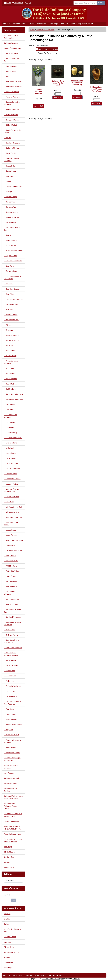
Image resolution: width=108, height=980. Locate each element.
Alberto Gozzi (10, 71)
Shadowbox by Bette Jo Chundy (13, 611)
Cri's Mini (8, 181)
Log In (28, 3)
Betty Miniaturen (11, 115)
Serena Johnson (11, 604)
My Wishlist (18, 3)
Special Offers (9, 857)
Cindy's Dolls (9, 166)
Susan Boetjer (10, 660)
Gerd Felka (9, 294)
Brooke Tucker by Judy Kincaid (13, 131)
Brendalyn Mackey (11, 120)
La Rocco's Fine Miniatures (10, 416)
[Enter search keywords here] (85, 3)
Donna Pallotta (10, 240)
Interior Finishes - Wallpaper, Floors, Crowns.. (10, 806)
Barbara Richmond (11, 110)
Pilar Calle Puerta (11, 561)
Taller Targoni (10, 676)
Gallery (31, 24)
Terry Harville (10, 691)
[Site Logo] (54, 14)
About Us (7, 24)
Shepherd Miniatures (12, 617)
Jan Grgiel (8, 346)
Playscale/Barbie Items (12, 834)
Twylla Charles (10, 714)
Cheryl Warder (10, 153)
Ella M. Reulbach (11, 245)
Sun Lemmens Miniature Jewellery (11, 654)
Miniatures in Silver (12, 512)
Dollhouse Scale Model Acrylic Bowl (58, 83)
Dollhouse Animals (11, 783)
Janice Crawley (10, 356)
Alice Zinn (8, 76)
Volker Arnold (10, 748)
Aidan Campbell (11, 66)
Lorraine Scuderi (11, 463)
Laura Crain (9, 427)
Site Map (7, 957)
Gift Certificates (9, 852)
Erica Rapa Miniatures (13, 261)
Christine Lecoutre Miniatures (11, 160)
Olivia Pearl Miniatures (13, 551)
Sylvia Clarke (9, 671)
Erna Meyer (9, 266)
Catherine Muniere (11, 148)
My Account (8, 942)
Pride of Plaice (10, 576)
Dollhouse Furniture (11, 43)
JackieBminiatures (12, 335)
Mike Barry (9, 502)
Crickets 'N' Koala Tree (13, 186)
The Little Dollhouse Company (53, 979)
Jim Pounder (9, 374)
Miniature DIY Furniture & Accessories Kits (13, 815)
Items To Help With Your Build (82, 24)
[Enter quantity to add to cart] (39, 103)
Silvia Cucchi (9, 630)
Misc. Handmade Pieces (11, 524)
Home (7, 3)
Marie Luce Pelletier (12, 469)
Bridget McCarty (11, 125)
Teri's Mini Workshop (12, 686)
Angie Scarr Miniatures (13, 87)
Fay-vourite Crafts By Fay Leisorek (12, 278)
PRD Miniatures (10, 566)
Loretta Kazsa (10, 453)
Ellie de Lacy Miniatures (13, 251)
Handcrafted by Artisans (45, 30)
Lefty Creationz (10, 443)
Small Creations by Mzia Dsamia (12, 641)
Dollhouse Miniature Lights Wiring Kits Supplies (13, 797)
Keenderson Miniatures (13, 399)
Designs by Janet (11, 212)
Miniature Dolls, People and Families (12, 759)
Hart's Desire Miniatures (13, 299)
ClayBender (9, 176)
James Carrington (11, 340)
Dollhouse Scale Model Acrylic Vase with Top (77, 83)
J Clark (7, 325)
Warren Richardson (12, 753)
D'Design (8, 192)
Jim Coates (9, 369)
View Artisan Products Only (48, 49)
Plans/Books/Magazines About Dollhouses (13, 840)
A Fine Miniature (11, 53)
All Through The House (13, 82)
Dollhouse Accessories (12, 778)
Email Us (64, 24)
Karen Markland (11, 384)
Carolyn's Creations (12, 143)
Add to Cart (39, 106)
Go (13, 900)
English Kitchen (10, 256)
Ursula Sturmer (10, 719)
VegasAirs (8, 730)
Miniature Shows (19, 24)
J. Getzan (8, 330)
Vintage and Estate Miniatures (11, 767)
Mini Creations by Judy (13, 507)
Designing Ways (11, 207)
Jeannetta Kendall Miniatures (11, 362)
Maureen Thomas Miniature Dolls (11, 490)
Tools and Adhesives (11, 821)
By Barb (8, 138)
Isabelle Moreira (11, 315)
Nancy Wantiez (10, 535)
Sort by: (32, 45)
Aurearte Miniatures (12, 97)
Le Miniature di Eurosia (13, 438)
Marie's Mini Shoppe (12, 479)
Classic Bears (10, 171)
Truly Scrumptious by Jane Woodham (12, 703)
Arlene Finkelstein (11, 92)
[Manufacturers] (13, 895)
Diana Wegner (10, 222)
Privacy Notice (9, 947)
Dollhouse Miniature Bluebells (39, 91)
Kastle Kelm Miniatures (13, 394)
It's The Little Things (12, 320)
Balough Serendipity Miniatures (12, 103)
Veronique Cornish (11, 735)
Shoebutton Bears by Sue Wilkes (12, 623)
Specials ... (8, 862)
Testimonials (42, 24)
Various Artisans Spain (13, 725)
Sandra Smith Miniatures (10, 593)
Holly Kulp (8, 310)
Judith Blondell (10, 379)
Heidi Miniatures (11, 304)
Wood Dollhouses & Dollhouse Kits (11, 37)
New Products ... (10, 867)
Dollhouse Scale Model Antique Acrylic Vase (96, 89)
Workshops (54, 24)
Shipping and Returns (11, 952)
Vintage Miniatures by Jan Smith (13, 741)
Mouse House (10, 530)
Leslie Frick (9, 448)
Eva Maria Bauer (11, 271)
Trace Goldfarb (10, 696)
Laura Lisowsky (10, 433)
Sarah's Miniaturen (11, 599)
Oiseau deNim (10, 545)
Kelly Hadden (10, 404)
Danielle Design (10, 197)
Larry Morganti (10, 422)
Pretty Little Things (12, 571)
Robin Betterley (10, 587)
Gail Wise (8, 284)
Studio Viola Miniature (13, 648)
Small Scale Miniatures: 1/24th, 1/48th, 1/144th (12, 828)
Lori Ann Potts (10, 458)
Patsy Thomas (10, 556)
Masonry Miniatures (12, 484)
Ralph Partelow (10, 581)
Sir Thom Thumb (11, 635)
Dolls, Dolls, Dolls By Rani (12, 229)
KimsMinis (9, 410)
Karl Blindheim (10, 389)
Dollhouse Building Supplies (11, 790)
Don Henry (9, 235)
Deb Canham (9, 202)
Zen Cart (76, 979)
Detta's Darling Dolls (12, 217)
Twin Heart (9, 709)
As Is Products (9, 773)
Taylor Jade (9, 681)
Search (101, 3)
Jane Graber (9, 351)
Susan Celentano (11, 666)
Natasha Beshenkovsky (13, 540)
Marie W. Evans (10, 474)
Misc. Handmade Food (13, 517)
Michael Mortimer (11, 497)
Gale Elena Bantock (12, 289)
